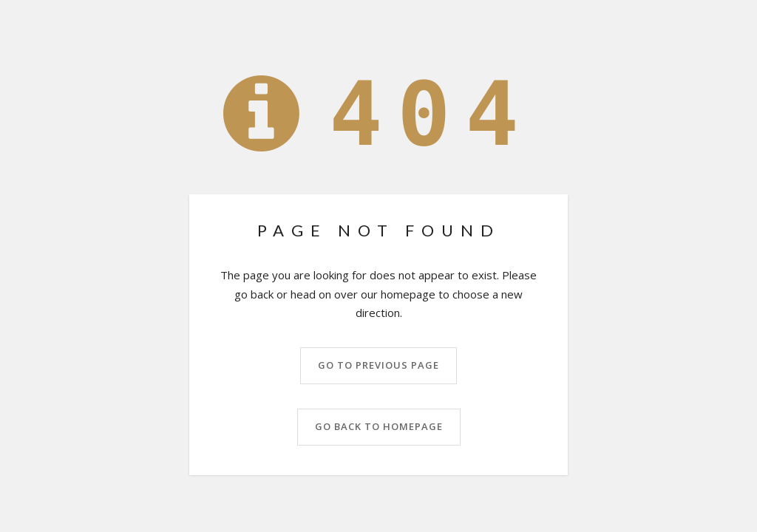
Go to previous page (378, 365)
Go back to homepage (379, 426)
